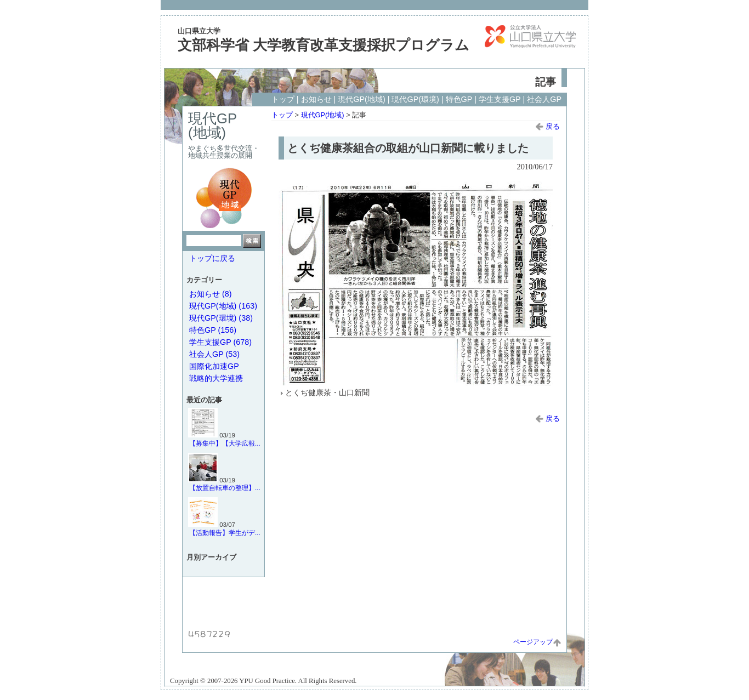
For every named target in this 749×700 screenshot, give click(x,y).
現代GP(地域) (361, 99)
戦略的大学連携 (216, 378)
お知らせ (316, 99)
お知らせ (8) (211, 294)
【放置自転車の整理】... (225, 488)
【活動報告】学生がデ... (225, 533)
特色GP (459, 99)
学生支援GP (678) (220, 342)
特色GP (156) (213, 330)
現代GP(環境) (415, 99)
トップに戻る (212, 258)
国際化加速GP (214, 366)
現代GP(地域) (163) (223, 306)
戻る (547, 126)
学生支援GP (500, 99)
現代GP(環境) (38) (221, 318)
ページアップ (537, 642)
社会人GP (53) (214, 354)
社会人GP (544, 99)
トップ (283, 99)
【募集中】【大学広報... (225, 443)
